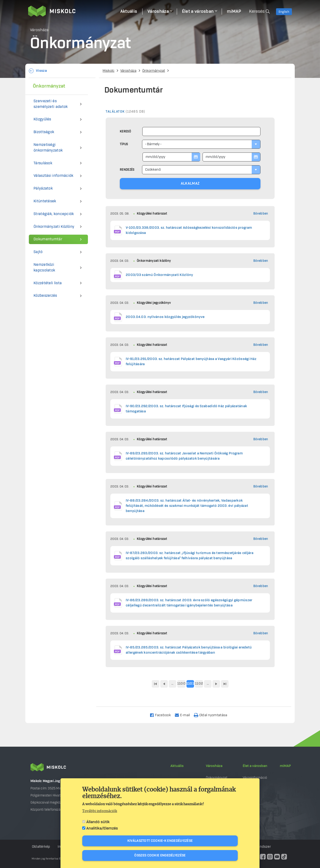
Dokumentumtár (48, 239)
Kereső (125, 131)
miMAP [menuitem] (234, 12)
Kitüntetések (45, 201)
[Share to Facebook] (162, 715)
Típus (124, 144)
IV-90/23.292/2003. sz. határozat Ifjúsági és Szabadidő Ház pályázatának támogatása (186, 409)
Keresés (257, 12)
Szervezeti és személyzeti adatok (51, 104)
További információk (100, 811)
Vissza (41, 71)
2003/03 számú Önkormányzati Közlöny (159, 275)
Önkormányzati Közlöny (54, 227)
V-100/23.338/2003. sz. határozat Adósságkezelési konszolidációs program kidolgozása (189, 230)
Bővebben (261, 214)
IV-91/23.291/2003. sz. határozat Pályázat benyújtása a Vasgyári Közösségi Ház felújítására (191, 362)
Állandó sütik (98, 822)
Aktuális (177, 766)
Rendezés (127, 170)
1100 (181, 684)
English (284, 12)
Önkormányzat (154, 71)
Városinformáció (255, 778)
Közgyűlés (42, 119)
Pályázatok (43, 188)
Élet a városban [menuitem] (198, 12)
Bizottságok (44, 132)
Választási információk (54, 176)
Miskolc (108, 71)
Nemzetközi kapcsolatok (44, 268)
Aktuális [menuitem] (129, 12)
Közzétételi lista (48, 283)
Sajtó (38, 252)
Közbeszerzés (45, 296)
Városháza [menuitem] (158, 12)
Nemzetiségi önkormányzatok (48, 148)
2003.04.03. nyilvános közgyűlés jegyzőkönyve (165, 317)
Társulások (43, 163)
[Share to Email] (184, 715)
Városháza (128, 71)
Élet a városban (255, 766)
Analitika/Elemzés (102, 828)
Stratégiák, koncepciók (54, 214)
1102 (199, 684)
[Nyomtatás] (213, 715)
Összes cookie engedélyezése (160, 855)
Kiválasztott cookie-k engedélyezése (160, 841)
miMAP (285, 766)
